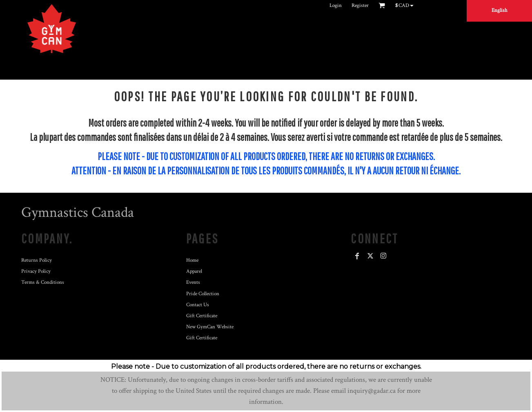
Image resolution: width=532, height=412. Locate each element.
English (500, 10)
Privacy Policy (36, 271)
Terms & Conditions (43, 282)
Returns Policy (37, 260)
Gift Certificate (202, 316)
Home (192, 260)
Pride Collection (203, 294)
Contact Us (198, 305)
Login (336, 6)
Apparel (194, 271)
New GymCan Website (210, 327)
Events (193, 282)
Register (360, 6)
